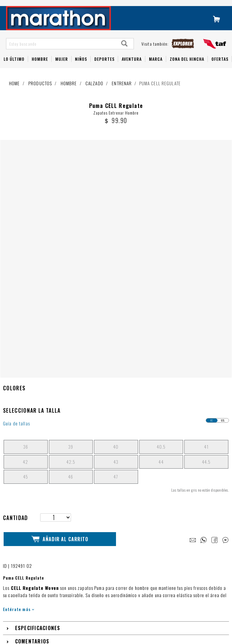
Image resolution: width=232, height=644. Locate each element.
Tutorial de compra (35, 552)
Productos (40, 91)
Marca (156, 67)
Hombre (69, 91)
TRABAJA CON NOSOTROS (111, 517)
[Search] (124, 52)
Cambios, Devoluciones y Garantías (50, 576)
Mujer (62, 67)
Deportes (104, 67)
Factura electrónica (36, 609)
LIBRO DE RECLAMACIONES (112, 528)
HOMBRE (40, 67)
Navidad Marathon (34, 514)
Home (14, 91)
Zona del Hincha (187, 67)
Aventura (132, 67)
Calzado (94, 91)
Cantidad (16, 301)
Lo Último (14, 67)
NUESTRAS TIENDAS (104, 505)
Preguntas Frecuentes (37, 536)
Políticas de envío (34, 593)
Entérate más (19, 392)
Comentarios (32, 425)
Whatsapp (27, 568)
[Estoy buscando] (61, 52)
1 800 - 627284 (32, 560)
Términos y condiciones (39, 585)
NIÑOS (81, 67)
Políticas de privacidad (39, 601)
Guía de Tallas (31, 544)
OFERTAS (220, 67)
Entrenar (122, 91)
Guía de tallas (16, 207)
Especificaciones (38, 411)
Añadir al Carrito (60, 322)
